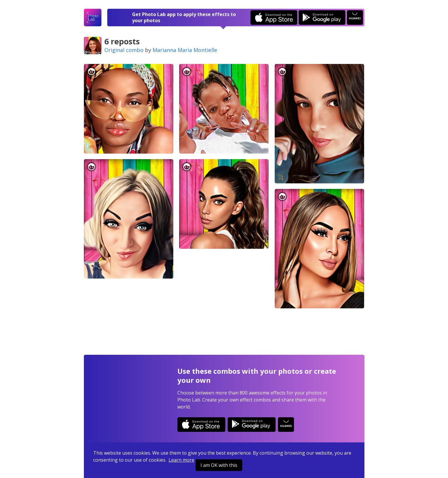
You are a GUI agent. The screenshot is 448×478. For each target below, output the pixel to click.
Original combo (124, 50)
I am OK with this (219, 465)
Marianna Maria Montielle (185, 50)
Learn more (181, 460)
